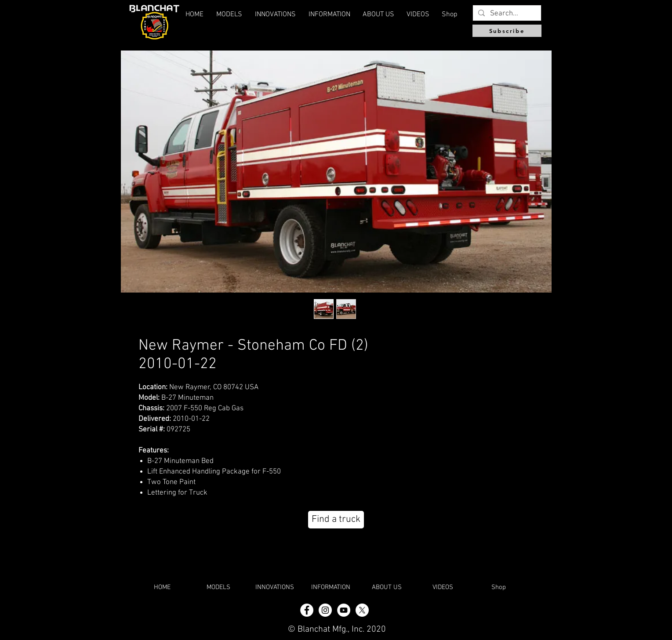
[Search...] (506, 14)
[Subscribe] (507, 31)
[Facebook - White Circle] (307, 610)
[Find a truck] (336, 520)
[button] (378, 14)
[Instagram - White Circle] (325, 610)
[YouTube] (344, 610)
